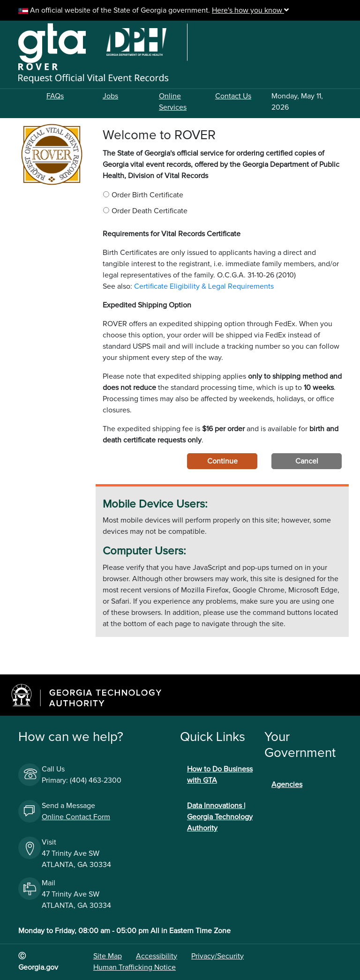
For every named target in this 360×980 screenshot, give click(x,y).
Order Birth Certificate (147, 195)
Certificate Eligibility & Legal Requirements (204, 286)
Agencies (287, 785)
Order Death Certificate (150, 211)
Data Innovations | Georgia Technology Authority (220, 817)
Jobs (110, 96)
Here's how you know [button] (250, 10)
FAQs (55, 96)
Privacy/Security (217, 956)
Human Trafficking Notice (135, 967)
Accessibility (157, 956)
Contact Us (233, 96)
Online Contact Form (76, 817)
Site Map (108, 956)
